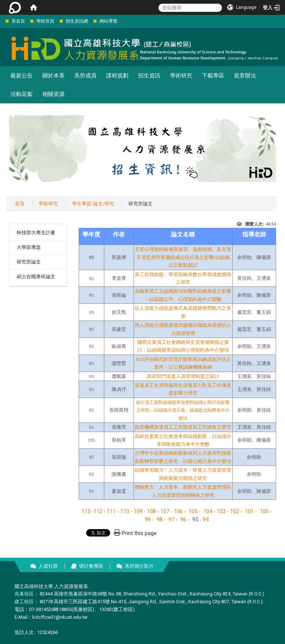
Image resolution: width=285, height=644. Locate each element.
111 (111, 511)
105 (193, 511)
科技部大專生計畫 (36, 233)
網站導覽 (108, 21)
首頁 (20, 204)
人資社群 (48, 566)
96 (183, 519)
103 (221, 511)
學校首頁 (45, 21)
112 (98, 511)
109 (138, 511)
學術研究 (181, 76)
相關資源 (53, 94)
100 (264, 511)
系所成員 (85, 76)
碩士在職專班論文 (36, 277)
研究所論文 (29, 262)
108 (151, 511)
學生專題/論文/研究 (93, 204)
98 (160, 519)
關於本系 (53, 76)
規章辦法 (245, 76)
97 (171, 519)
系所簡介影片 (139, 566)
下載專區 (213, 76)
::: (2, 21)
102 (235, 511)
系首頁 (18, 21)
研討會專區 (91, 566)
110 (125, 511)
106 (178, 511)
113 (86, 511)
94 (206, 519)
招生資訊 (149, 76)
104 (208, 511)
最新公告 (22, 76)
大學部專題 (29, 247)
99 (148, 519)
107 (165, 511)
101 (249, 511)
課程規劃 (117, 76)
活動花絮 (22, 94)
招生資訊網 (77, 21)
